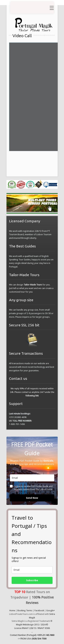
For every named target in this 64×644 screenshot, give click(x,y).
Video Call (22, 36)
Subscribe (32, 580)
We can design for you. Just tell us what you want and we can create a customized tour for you (31, 288)
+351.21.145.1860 (46, 635)
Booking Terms (25, 610)
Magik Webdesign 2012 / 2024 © (32, 625)
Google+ (51, 610)
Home (12, 610)
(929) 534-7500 (39, 639)
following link (32, 396)
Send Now (32, 498)
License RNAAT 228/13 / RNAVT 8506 (32, 628)
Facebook (39, 610)
